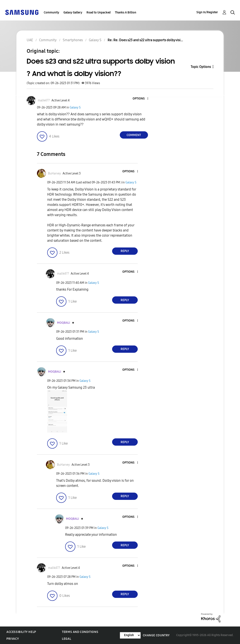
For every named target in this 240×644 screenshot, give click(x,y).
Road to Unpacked (99, 12)
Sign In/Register (207, 12)
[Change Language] (130, 635)
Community (51, 12)
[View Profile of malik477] (44, 100)
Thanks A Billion (126, 12)
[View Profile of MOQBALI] (64, 323)
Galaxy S (75, 108)
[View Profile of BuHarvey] (54, 173)
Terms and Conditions (80, 632)
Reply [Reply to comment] (125, 251)
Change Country (156, 635)
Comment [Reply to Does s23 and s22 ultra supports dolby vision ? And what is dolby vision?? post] (134, 135)
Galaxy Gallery (73, 12)
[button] (140, 99)
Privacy (13, 639)
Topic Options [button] (201, 67)
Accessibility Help (21, 632)
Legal (67, 639)
